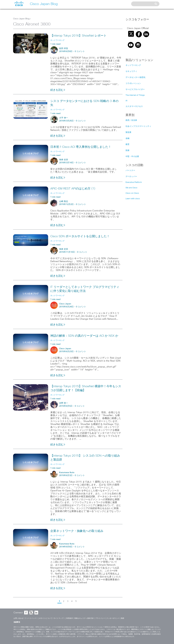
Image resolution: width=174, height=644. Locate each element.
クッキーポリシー (113, 618)
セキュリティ (131, 71)
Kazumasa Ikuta (67, 473)
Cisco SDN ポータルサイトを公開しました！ (80, 236)
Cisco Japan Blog (21, 19)
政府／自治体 (131, 120)
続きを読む (58, 90)
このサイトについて (45, 618)
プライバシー (100, 618)
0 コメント (80, 51)
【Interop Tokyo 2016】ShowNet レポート (78, 36)
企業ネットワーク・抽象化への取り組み (77, 531)
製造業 (128, 132)
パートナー (130, 171)
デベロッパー (131, 177)
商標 (122, 618)
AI (126, 101)
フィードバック (30, 618)
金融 (127, 138)
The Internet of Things (135, 95)
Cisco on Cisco (132, 193)
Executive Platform (134, 182)
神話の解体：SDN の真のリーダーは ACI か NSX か (84, 336)
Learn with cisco (133, 199)
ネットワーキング (133, 65)
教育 (127, 144)
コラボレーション (133, 83)
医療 (127, 151)
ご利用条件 (69, 618)
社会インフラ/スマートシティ (138, 126)
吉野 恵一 (64, 403)
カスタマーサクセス (134, 106)
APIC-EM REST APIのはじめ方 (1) (73, 189)
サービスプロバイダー (135, 90)
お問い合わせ (18, 618)
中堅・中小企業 (132, 157)
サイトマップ (58, 618)
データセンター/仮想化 (136, 77)
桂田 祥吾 (64, 48)
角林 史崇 (64, 160)
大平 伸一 (64, 118)
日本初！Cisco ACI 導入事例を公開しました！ (81, 147)
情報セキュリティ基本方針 (84, 618)
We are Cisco (131, 188)
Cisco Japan (65, 304)
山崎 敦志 (64, 201)
